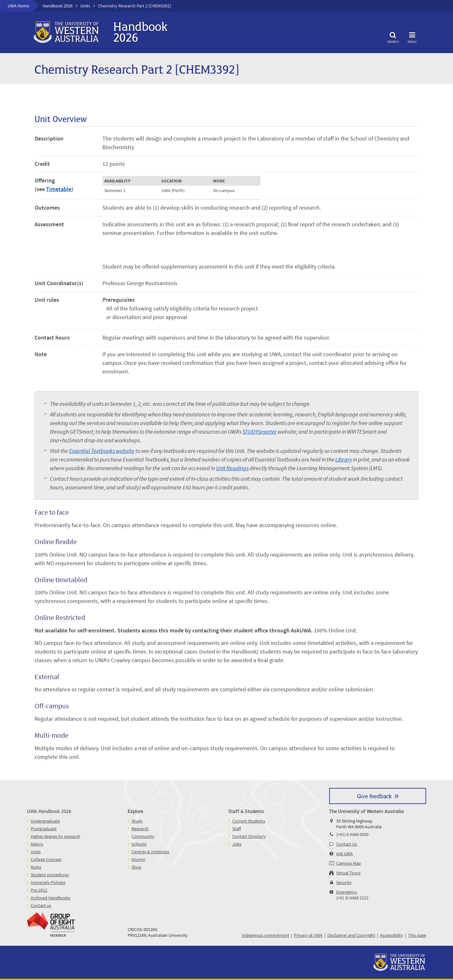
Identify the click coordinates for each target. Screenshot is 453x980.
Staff (237, 829)
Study (137, 821)
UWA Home (18, 6)
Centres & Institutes (150, 852)
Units (85, 6)
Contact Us (347, 844)
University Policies (48, 882)
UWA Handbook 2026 (49, 811)
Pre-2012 (39, 890)
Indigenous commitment (266, 935)
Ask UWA (345, 854)
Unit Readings (232, 468)
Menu (412, 37)
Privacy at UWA (308, 935)
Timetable (59, 189)
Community (143, 836)
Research (140, 829)
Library (344, 459)
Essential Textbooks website (102, 451)
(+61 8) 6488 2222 (352, 898)
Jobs (237, 844)
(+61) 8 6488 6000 (352, 834)
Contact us (41, 905)
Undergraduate (45, 821)
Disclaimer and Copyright (351, 935)
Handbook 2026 (58, 6)
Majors (37, 844)
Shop (136, 867)
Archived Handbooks (51, 898)
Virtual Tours (348, 873)
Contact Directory (249, 836)
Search (393, 37)
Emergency (347, 892)
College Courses (46, 859)
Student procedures (50, 875)
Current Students (249, 821)
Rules (36, 867)
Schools (139, 844)
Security (344, 882)
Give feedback (374, 796)
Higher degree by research (56, 836)
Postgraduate (44, 829)
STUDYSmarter (260, 432)
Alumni (138, 859)
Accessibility (392, 935)
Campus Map (349, 863)
